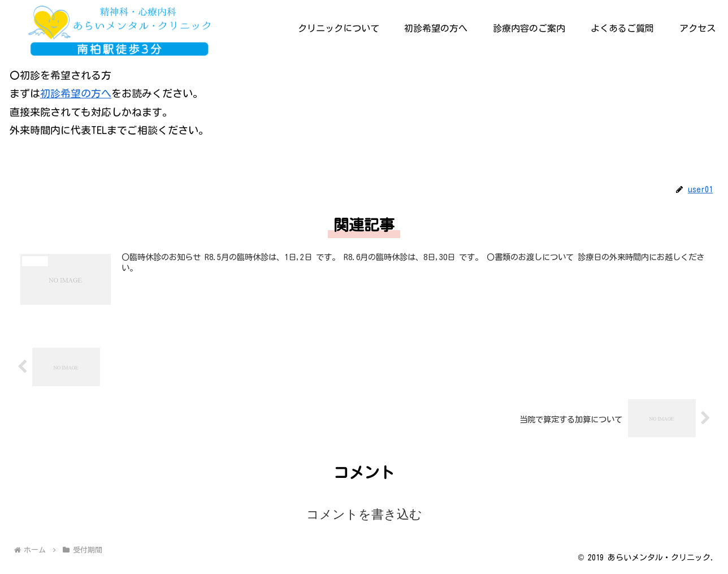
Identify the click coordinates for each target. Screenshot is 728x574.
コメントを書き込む (364, 514)
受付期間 (31, 164)
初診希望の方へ (76, 93)
